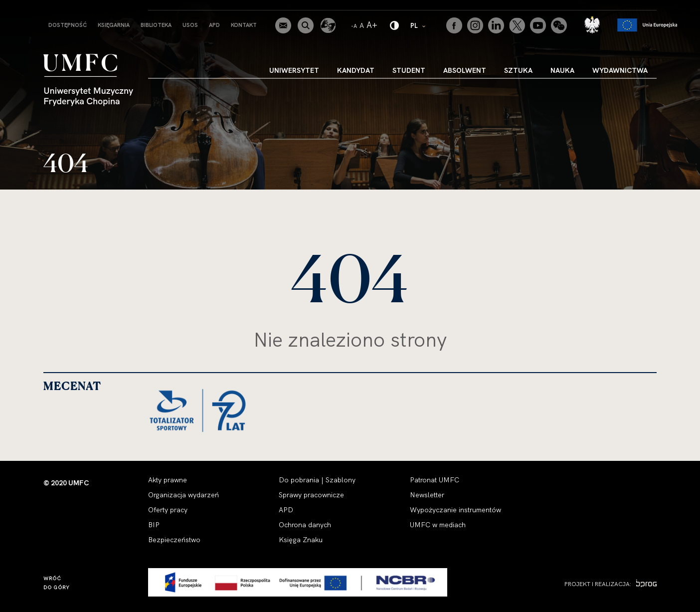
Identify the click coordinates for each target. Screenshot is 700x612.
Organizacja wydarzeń (183, 495)
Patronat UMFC (435, 480)
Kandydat (356, 70)
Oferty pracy (168, 510)
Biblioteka (156, 25)
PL (419, 25)
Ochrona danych (305, 525)
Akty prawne (168, 480)
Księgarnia (114, 25)
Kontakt (244, 25)
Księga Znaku (301, 540)
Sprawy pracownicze (311, 495)
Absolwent (465, 70)
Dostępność (68, 25)
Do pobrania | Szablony (317, 480)
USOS (190, 25)
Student (409, 70)
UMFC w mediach (438, 525)
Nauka (562, 70)
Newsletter (427, 495)
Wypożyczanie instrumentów (455, 510)
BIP (154, 525)
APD (214, 25)
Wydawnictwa (620, 70)
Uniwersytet (294, 70)
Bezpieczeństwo (174, 540)
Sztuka (518, 70)
